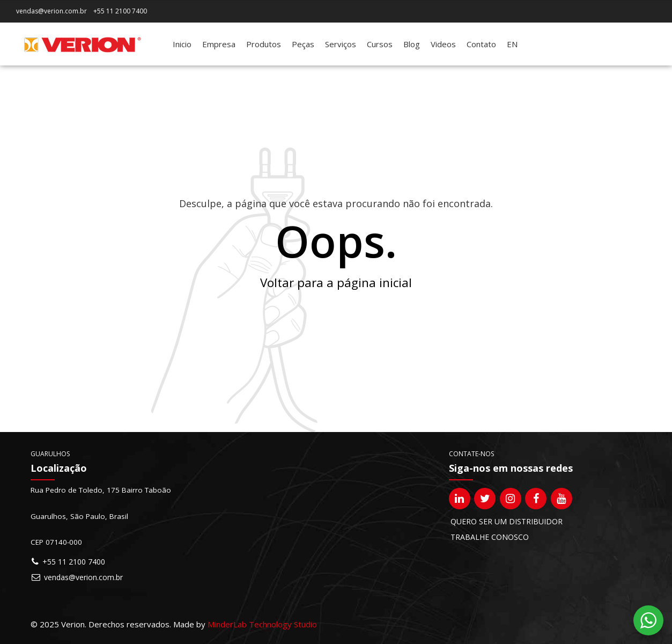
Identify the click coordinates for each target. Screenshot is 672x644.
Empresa (219, 44)
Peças (303, 44)
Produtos (264, 44)
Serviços (341, 44)
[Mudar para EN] (512, 44)
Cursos (380, 44)
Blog (412, 44)
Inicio (182, 44)
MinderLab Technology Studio (262, 624)
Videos (443, 44)
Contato (481, 44)
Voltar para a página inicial (336, 283)
